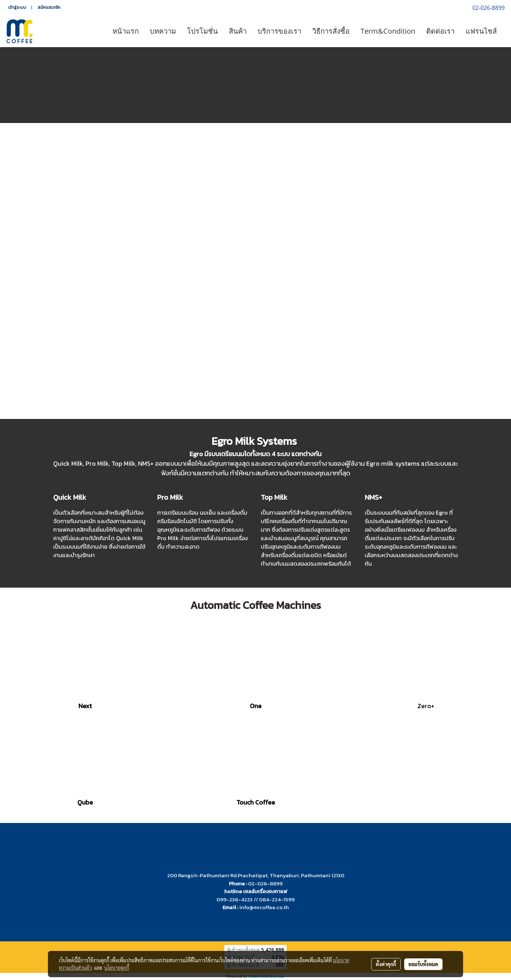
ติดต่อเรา (440, 31)
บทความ (163, 31)
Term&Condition (388, 31)
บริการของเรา (279, 31)
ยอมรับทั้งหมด (423, 964)
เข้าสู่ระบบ (17, 7)
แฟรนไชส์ (481, 31)
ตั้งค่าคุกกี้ (386, 964)
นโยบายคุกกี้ (117, 968)
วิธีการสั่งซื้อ (331, 31)
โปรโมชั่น (202, 31)
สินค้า (238, 31)
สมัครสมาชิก (49, 7)
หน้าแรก (126, 31)
